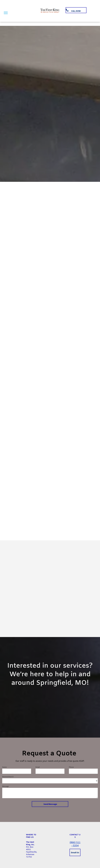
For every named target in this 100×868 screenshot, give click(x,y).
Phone (71, 767)
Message (5, 786)
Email (38, 767)
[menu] (6, 13)
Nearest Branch (8, 777)
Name (4, 767)
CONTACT (74, 835)
